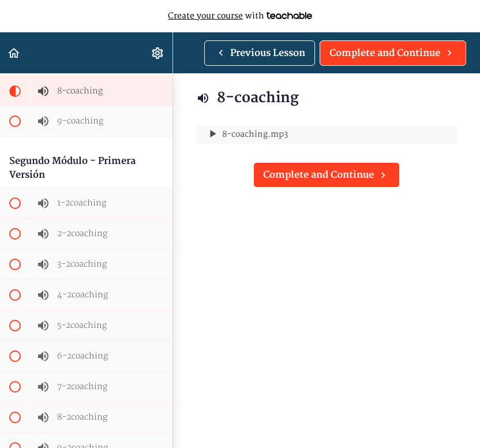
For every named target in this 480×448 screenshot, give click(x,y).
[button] (14, 53)
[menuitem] (158, 53)
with (240, 16)
